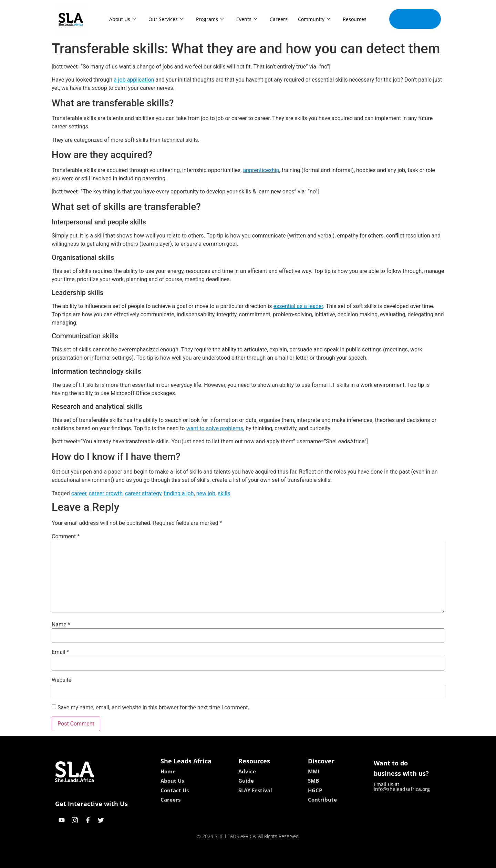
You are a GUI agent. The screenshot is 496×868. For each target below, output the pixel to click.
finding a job (179, 493)
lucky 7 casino (265, 860)
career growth (106, 493)
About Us (123, 19)
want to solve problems (215, 428)
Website (61, 680)
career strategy (143, 493)
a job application (134, 80)
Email (60, 652)
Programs (210, 19)
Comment (66, 537)
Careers (279, 19)
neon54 (293, 860)
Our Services (166, 19)
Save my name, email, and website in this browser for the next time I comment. (153, 708)
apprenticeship (261, 170)
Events (247, 19)
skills (224, 493)
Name (61, 625)
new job (206, 493)
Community (314, 19)
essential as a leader (298, 306)
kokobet (204, 860)
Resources (355, 19)
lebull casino (231, 860)
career (79, 493)
